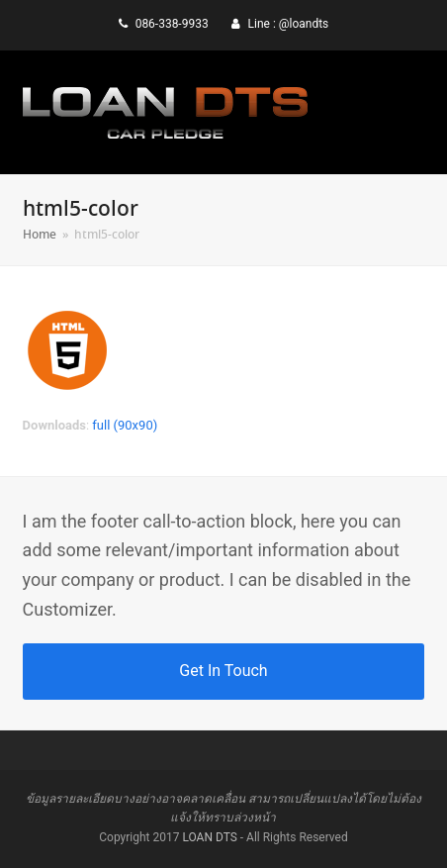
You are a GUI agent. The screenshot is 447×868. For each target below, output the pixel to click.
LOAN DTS (209, 837)
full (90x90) (125, 425)
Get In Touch (223, 671)
